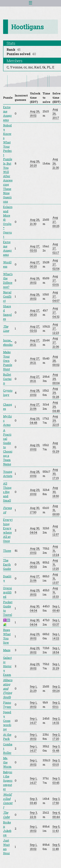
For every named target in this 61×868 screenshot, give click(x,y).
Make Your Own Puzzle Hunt (8, 361)
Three (7, 551)
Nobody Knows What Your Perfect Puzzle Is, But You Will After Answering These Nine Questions (8, 163)
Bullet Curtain (7, 379)
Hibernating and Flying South (8, 689)
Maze (7, 650)
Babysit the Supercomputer (8, 781)
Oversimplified (8, 592)
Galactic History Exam (7, 666)
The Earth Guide (7, 564)
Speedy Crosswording (7, 721)
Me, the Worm (7, 762)
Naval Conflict (7, 296)
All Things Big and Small (7, 492)
